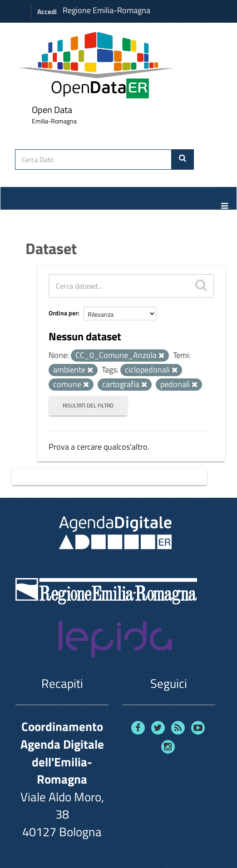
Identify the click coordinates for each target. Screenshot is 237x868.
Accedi (47, 12)
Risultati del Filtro (88, 405)
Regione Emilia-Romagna (106, 10)
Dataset (51, 248)
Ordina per (63, 313)
